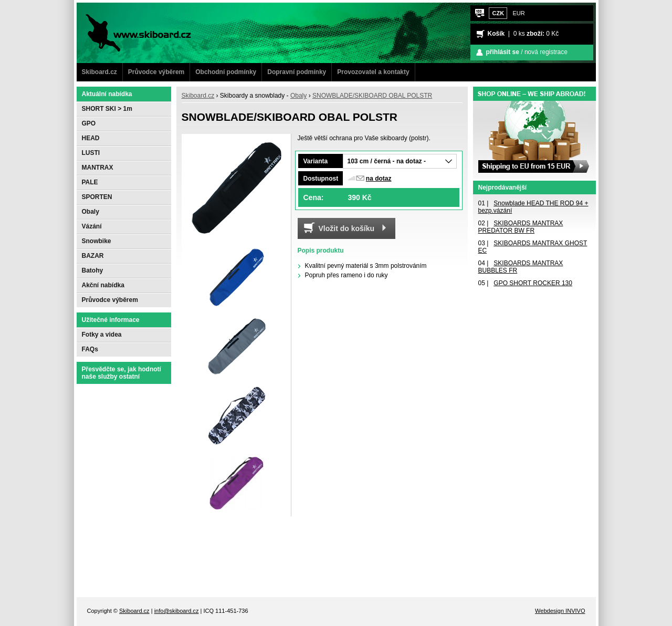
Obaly (298, 96)
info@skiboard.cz (177, 611)
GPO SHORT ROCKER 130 (533, 283)
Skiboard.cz (99, 72)
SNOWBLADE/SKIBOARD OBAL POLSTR (372, 96)
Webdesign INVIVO (560, 611)
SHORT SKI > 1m (107, 109)
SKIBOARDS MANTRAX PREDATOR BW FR (521, 227)
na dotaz (379, 179)
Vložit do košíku (347, 228)
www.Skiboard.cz (115, 8)
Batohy (93, 270)
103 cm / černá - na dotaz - (387, 161)
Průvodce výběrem (156, 72)
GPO (89, 123)
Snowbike (97, 241)
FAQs (90, 349)
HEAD (91, 138)
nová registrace (546, 52)
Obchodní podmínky (226, 72)
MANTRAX (98, 168)
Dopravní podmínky (297, 72)
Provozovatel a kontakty (373, 72)
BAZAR (93, 256)
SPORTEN (97, 197)
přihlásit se (503, 52)
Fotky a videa (102, 335)
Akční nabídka (103, 285)
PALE (90, 182)
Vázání (92, 226)
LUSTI (91, 153)
